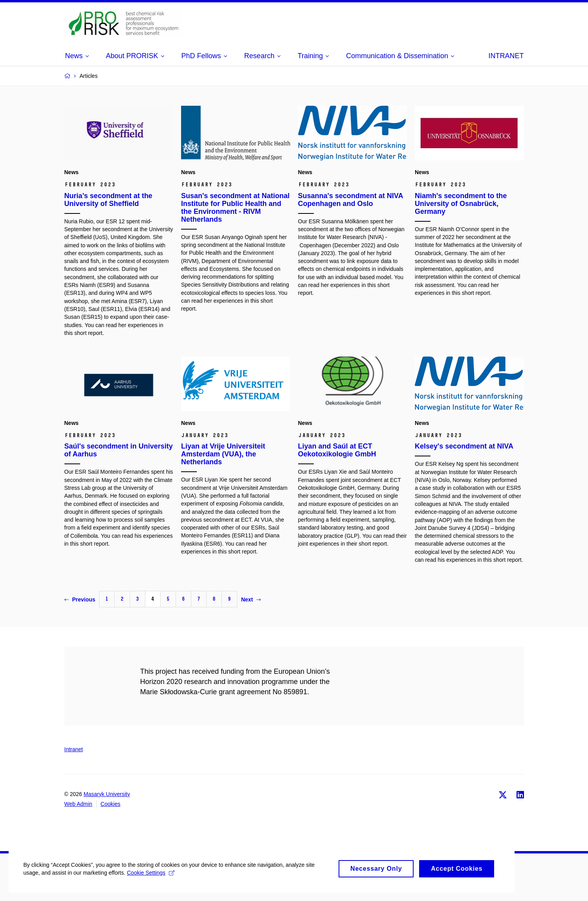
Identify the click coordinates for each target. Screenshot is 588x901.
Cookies (111, 804)
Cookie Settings (155, 882)
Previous (80, 599)
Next (251, 599)
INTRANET (506, 56)
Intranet (74, 749)
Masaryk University (107, 794)
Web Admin (78, 804)
